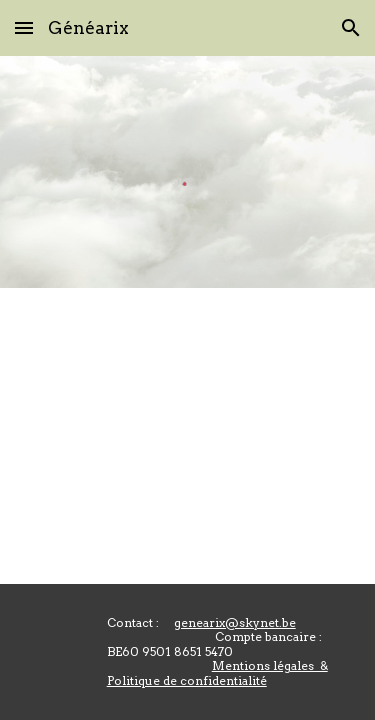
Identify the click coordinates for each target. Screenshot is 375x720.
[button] (24, 27)
